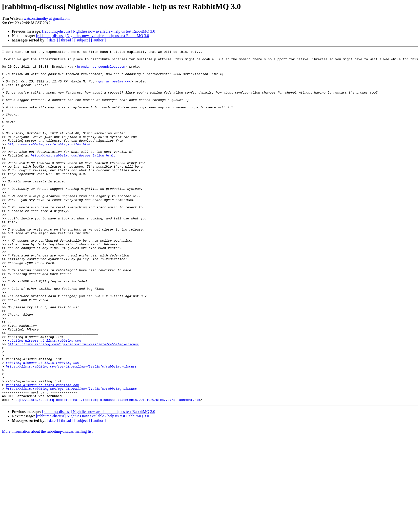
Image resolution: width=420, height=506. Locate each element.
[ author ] (99, 40)
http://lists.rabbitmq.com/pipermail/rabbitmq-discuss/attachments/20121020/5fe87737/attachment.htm (107, 470)
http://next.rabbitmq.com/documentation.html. (73, 177)
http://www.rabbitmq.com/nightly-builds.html (49, 163)
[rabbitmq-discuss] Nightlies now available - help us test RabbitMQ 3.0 (99, 31)
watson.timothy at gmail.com (47, 18)
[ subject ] (82, 40)
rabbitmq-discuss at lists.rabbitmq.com (44, 399)
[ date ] (52, 40)
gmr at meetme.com (115, 88)
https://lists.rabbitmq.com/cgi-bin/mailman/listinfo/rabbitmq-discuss (73, 403)
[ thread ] (66, 40)
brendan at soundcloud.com (101, 70)
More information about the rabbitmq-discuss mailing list (47, 502)
